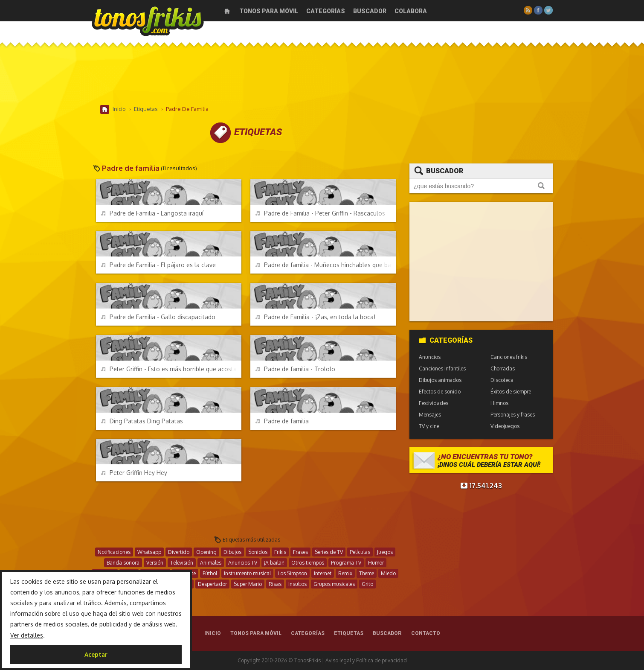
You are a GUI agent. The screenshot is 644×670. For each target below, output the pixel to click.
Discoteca (502, 380)
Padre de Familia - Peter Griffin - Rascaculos (320, 213)
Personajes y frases (513, 415)
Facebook (538, 10)
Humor (376, 563)
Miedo (388, 573)
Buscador (370, 11)
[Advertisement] (322, 76)
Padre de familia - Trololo (295, 369)
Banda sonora (123, 563)
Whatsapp (149, 552)
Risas (275, 584)
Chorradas (503, 368)
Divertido (179, 552)
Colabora (411, 11)
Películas (360, 552)
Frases (300, 552)
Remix (345, 573)
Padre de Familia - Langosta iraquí (152, 213)
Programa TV (346, 563)
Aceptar (96, 654)
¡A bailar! (274, 563)
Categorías (326, 11)
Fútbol (210, 573)
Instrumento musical (247, 573)
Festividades (434, 403)
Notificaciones (114, 552)
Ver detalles (27, 635)
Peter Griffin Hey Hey (134, 473)
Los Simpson (292, 573)
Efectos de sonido (440, 392)
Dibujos (232, 552)
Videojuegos (505, 426)
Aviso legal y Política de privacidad (366, 660)
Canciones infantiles (442, 368)
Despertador (212, 584)
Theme (367, 573)
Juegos (385, 552)
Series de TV (329, 552)
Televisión (182, 563)
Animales (211, 563)
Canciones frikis (509, 357)
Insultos (297, 584)
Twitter (548, 10)
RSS (528, 10)
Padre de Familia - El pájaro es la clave (158, 265)
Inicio (227, 11)
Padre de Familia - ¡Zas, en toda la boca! (315, 317)
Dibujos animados (440, 380)
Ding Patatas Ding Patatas (142, 421)
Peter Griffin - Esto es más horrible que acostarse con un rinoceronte (171, 369)
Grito (367, 584)
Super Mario (248, 584)
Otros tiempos (308, 563)
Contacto (426, 633)
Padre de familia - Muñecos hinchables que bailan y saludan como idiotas (326, 265)
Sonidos (258, 552)
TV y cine (429, 426)
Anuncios (430, 357)
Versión (155, 563)
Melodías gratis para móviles (148, 20)
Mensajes (430, 415)
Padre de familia (282, 421)
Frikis (280, 552)
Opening (206, 552)
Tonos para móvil (269, 11)
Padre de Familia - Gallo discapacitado (158, 317)
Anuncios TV (243, 563)
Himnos (499, 403)
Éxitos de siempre (511, 392)
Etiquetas (349, 633)
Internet (323, 573)
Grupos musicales (334, 584)
